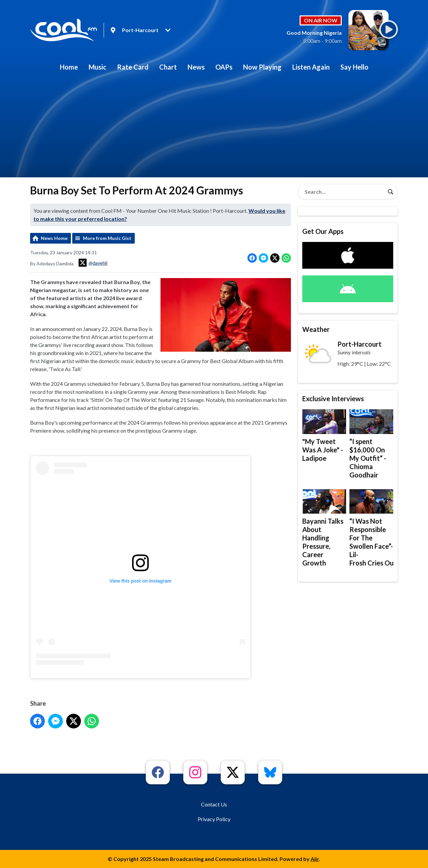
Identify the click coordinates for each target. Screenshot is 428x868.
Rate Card (133, 67)
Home (69, 67)
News (196, 67)
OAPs (224, 67)
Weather (316, 329)
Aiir (315, 859)
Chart (168, 67)
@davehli (93, 263)
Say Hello (354, 67)
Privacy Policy (214, 819)
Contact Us (214, 804)
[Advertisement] (214, 127)
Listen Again (311, 67)
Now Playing (262, 67)
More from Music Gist (107, 238)
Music (97, 67)
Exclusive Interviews (333, 399)
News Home (54, 238)
